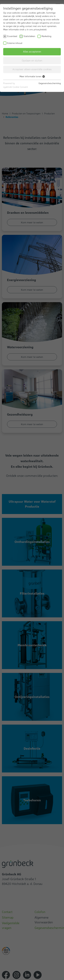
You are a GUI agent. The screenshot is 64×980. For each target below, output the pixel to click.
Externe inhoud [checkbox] (15, 43)
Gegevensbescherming (50, 83)
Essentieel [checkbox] (12, 36)
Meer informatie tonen (32, 76)
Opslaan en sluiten (32, 60)
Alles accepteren (32, 52)
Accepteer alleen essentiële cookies (32, 69)
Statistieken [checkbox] (29, 36)
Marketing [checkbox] (46, 36)
